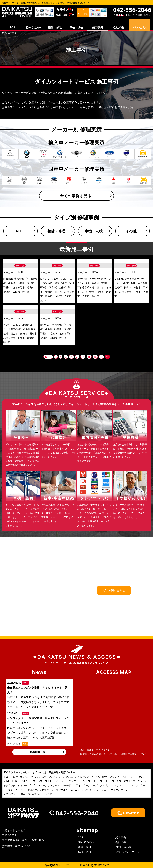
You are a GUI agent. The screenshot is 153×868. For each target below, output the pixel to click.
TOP (12, 27)
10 (71, 357)
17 (101, 357)
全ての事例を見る (76, 196)
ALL (19, 231)
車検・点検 (76, 27)
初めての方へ (34, 27)
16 (95, 357)
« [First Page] (56, 357)
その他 (131, 231)
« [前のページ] (61, 357)
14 (83, 357)
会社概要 (119, 27)
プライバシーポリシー (129, 852)
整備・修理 (55, 27)
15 (89, 357)
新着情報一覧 (38, 752)
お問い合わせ (123, 847)
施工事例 (97, 27)
